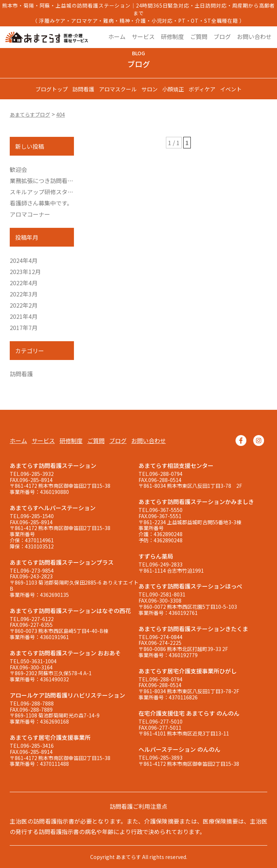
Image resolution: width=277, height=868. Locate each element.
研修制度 (172, 36)
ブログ (222, 36)
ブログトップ (52, 89)
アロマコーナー (30, 214)
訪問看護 (83, 89)
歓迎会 (18, 169)
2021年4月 (24, 316)
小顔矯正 (173, 89)
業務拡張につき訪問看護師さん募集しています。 (73, 181)
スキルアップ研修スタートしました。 (59, 192)
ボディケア (202, 89)
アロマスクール (118, 89)
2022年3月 (24, 294)
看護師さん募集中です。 (41, 203)
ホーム (117, 36)
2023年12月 (25, 272)
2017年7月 (24, 327)
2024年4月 (24, 260)
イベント (231, 89)
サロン (150, 89)
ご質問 (199, 36)
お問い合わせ (254, 36)
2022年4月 (24, 283)
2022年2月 (24, 305)
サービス (143, 36)
